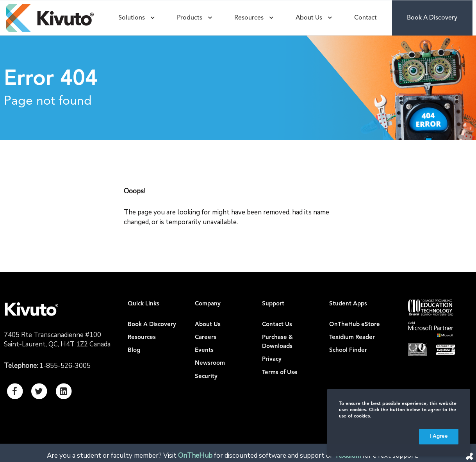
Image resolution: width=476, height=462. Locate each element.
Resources (142, 338)
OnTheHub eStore (355, 325)
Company (208, 304)
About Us (208, 325)
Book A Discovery (152, 325)
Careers (206, 338)
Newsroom (210, 363)
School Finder (348, 351)
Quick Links (144, 304)
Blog (134, 351)
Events (204, 351)
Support (273, 304)
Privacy (272, 359)
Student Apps (348, 304)
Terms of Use (280, 373)
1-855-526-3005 (65, 366)
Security (206, 377)
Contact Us (277, 325)
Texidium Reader (352, 338)
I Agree (439, 436)
